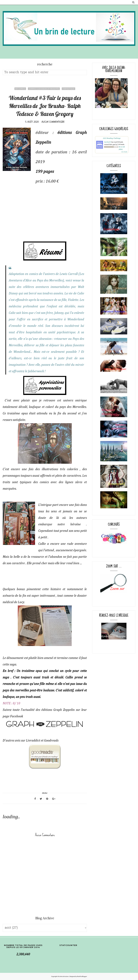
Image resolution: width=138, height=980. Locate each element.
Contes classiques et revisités (44, 89)
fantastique (68, 89)
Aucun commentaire (53, 122)
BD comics (20, 89)
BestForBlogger (82, 976)
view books (124, 152)
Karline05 (108, 142)
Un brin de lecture (63, 976)
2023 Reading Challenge (112, 138)
